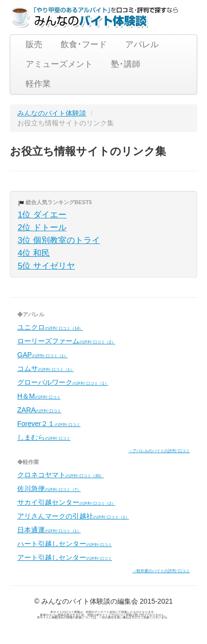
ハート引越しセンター (65, 544)
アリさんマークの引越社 (73, 516)
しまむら (44, 437)
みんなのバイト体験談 (52, 113)
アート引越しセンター (65, 557)
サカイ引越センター (66, 502)
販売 (34, 45)
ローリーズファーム (66, 341)
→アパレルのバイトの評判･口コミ (159, 451)
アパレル (142, 45)
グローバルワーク (63, 382)
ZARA (39, 410)
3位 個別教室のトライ (59, 240)
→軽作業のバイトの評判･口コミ (161, 571)
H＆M (39, 396)
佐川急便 (49, 489)
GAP (42, 355)
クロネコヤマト (60, 475)
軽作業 (38, 84)
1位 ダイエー (42, 215)
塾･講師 (126, 64)
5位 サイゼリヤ (46, 266)
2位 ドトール (42, 228)
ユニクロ (50, 327)
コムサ (46, 368)
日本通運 (49, 530)
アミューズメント (59, 64)
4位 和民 (34, 253)
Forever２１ (49, 424)
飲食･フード (84, 45)
